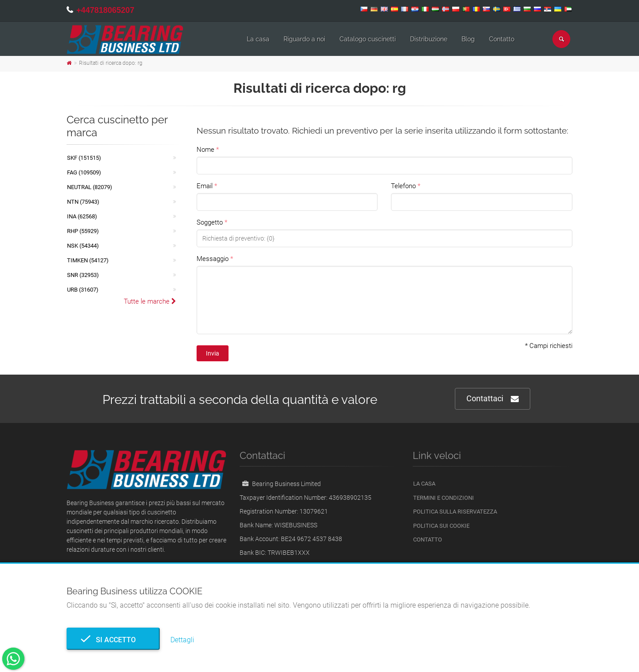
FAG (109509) (84, 172)
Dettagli (182, 640)
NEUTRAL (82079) (90, 187)
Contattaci (493, 399)
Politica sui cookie (441, 526)
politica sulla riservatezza (455, 512)
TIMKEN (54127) (88, 260)
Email (205, 186)
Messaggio (213, 259)
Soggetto (210, 222)
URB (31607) (83, 290)
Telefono (403, 186)
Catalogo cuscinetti (368, 39)
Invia (213, 353)
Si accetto (113, 640)
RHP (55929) (83, 231)
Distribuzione (429, 39)
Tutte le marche (150, 301)
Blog (468, 39)
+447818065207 (105, 10)
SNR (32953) (83, 275)
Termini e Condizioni (444, 498)
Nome (205, 150)
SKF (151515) (84, 158)
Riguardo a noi (304, 39)
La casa (258, 39)
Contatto (502, 39)
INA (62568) (82, 216)
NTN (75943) (83, 202)
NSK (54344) (83, 246)
